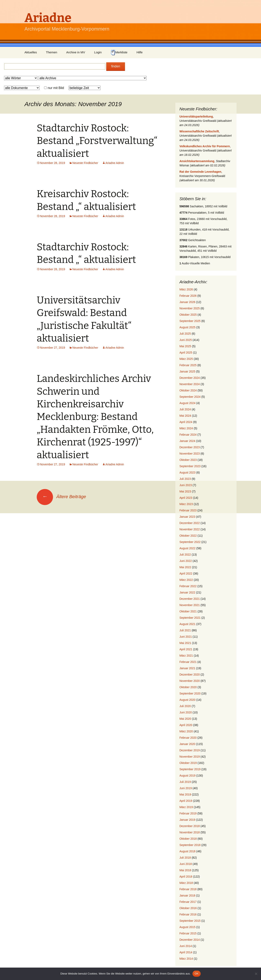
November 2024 (190, 384)
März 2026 (186, 289)
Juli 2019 (185, 782)
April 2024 (186, 422)
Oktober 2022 (188, 536)
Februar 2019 (188, 813)
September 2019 (190, 769)
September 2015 (190, 921)
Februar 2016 (188, 914)
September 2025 (190, 321)
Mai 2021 (185, 643)
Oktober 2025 (188, 315)
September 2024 (190, 397)
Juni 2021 (186, 637)
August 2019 (187, 776)
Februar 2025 (188, 365)
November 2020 (190, 681)
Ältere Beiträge (61, 497)
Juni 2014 (186, 946)
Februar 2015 (188, 933)
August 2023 (187, 472)
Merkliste (119, 53)
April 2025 (186, 353)
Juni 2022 (186, 561)
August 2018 (187, 851)
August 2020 (187, 700)
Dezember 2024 (190, 378)
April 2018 (186, 877)
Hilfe (139, 52)
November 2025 (190, 308)
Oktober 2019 (188, 763)
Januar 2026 (187, 302)
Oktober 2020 (188, 687)
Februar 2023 (188, 510)
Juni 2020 (186, 712)
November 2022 (190, 529)
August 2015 (187, 927)
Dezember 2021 (190, 599)
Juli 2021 (185, 630)
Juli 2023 (185, 479)
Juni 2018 (186, 864)
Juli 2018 (185, 858)
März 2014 (186, 959)
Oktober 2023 (188, 460)
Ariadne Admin (115, 163)
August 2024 (187, 403)
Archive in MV (76, 52)
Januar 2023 (187, 517)
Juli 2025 (185, 334)
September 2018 (190, 845)
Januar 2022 (187, 592)
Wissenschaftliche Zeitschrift (199, 131)
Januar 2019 (187, 820)
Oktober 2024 (188, 390)
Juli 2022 (185, 555)
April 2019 (186, 801)
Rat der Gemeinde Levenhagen (200, 172)
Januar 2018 (187, 895)
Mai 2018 (185, 870)
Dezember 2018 (190, 826)
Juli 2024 (185, 409)
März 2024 (186, 428)
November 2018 (190, 832)
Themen (51, 52)
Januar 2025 (187, 371)
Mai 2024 (185, 416)
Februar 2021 (188, 662)
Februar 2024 (188, 435)
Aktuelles (31, 52)
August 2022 (187, 548)
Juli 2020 (185, 706)
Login (98, 52)
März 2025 (186, 359)
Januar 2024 (187, 441)
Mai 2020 (185, 719)
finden (116, 66)
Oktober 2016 (188, 908)
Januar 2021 (187, 668)
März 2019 (186, 807)
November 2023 (190, 454)
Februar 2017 (188, 902)
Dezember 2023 (190, 447)
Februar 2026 (188, 296)
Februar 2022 (188, 586)
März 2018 (186, 883)
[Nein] (256, 974)
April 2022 (186, 573)
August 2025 (187, 327)
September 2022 (190, 542)
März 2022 (186, 580)
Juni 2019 (186, 788)
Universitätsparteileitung (196, 116)
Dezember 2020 (190, 675)
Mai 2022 (185, 567)
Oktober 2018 (188, 839)
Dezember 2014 (190, 940)
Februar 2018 (188, 889)
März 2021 (186, 656)
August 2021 (187, 624)
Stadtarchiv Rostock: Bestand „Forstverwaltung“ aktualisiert (97, 141)
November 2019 (190, 757)
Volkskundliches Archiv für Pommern (205, 146)
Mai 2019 (185, 794)
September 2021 (190, 618)
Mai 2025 (185, 346)
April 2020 (186, 725)
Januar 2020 (187, 744)
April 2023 (186, 498)
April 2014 (186, 952)
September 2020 (190, 693)
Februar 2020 (188, 738)
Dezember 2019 (190, 750)
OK (196, 974)
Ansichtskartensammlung (197, 161)
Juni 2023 (186, 485)
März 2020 (186, 731)
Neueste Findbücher (85, 163)
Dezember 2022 (190, 523)
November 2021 (190, 605)
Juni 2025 (186, 340)
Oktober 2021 (188, 611)
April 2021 (186, 649)
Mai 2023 (185, 491)
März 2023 (186, 504)
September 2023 (190, 466)
